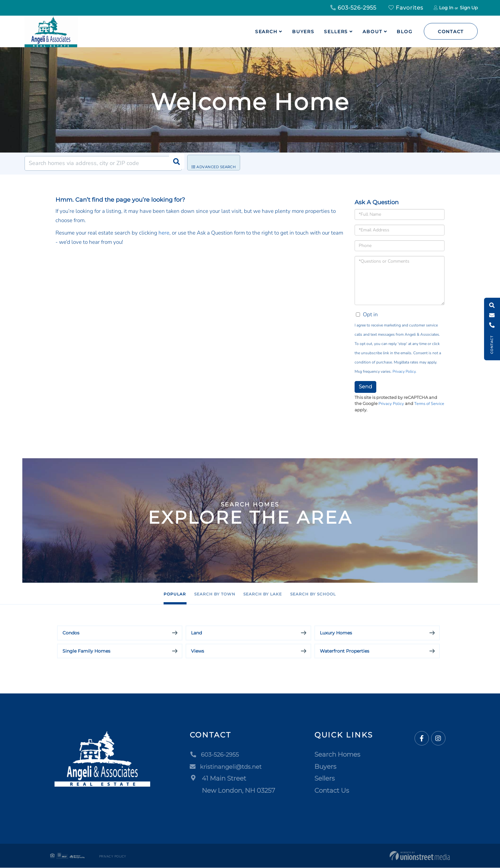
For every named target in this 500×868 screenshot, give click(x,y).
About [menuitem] (372, 32)
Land (196, 633)
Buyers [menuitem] (303, 32)
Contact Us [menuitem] (332, 791)
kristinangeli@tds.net (229, 767)
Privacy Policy (404, 371)
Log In (446, 8)
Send (365, 387)
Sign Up (469, 8)
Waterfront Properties (345, 651)
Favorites (406, 8)
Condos (71, 633)
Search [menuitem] (266, 32)
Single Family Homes (86, 651)
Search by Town (200, 594)
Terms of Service (429, 404)
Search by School (346, 594)
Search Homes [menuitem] (337, 755)
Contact (451, 32)
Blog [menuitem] (405, 32)
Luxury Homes (336, 633)
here (164, 233)
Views (198, 651)
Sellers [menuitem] (336, 32)
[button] (174, 163)
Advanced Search (219, 164)
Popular (139, 594)
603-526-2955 (353, 8)
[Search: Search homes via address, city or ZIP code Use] (103, 163)
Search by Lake (272, 594)
